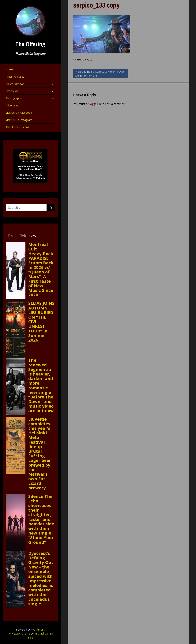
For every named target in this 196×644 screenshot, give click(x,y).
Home (9, 69)
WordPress (38, 629)
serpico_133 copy (96, 5)
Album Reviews (15, 84)
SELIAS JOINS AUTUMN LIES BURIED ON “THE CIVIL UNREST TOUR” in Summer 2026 (41, 321)
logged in (95, 104)
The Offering (30, 44)
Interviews (12, 91)
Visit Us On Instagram (19, 120)
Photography (14, 98)
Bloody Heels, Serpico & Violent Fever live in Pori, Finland (99, 74)
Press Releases (15, 77)
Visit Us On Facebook (19, 113)
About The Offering (17, 127)
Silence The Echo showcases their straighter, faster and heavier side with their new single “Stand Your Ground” (41, 519)
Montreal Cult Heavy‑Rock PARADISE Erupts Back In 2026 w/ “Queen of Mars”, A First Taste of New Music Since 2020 (41, 269)
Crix (89, 59)
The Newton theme (18, 633)
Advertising (12, 105)
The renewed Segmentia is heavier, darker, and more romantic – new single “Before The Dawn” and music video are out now (41, 385)
